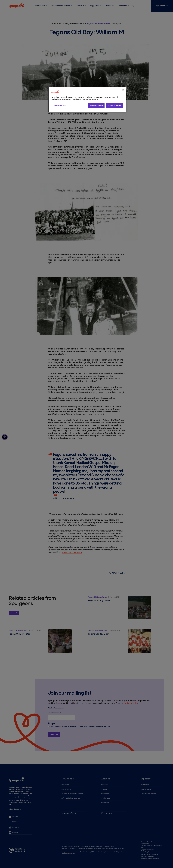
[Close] (123, 90)
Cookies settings (60, 106)
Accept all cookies (115, 106)
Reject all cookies (96, 106)
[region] (87, 100)
